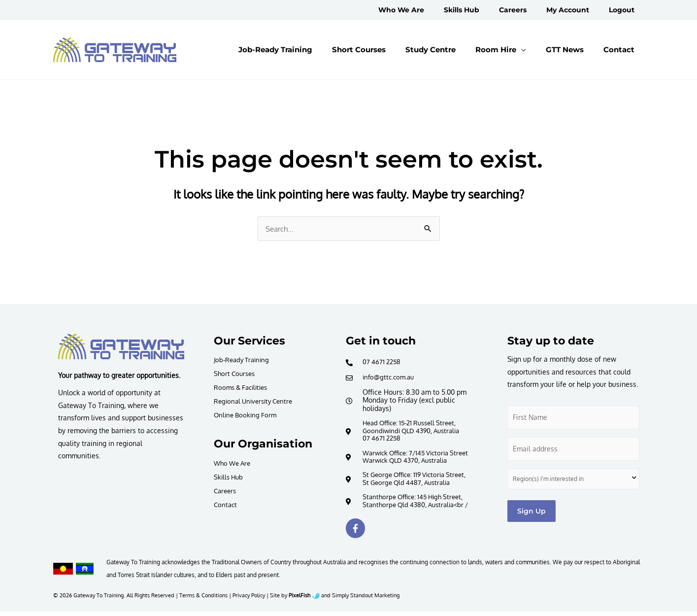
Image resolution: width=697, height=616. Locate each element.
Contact (226, 505)
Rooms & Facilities (243, 388)
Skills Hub (230, 478)
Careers (226, 492)
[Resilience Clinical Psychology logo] (121, 347)
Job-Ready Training (244, 360)
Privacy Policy (249, 599)
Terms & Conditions (203, 599)
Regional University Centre (256, 401)
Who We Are (234, 464)
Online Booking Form (247, 415)
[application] (546, 50)
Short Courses (236, 374)
